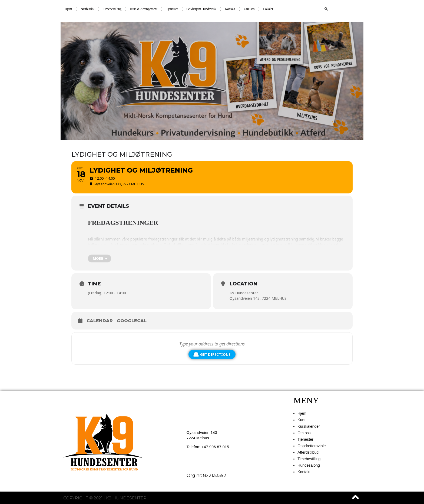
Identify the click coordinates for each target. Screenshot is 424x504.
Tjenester (172, 9)
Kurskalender (309, 426)
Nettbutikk (87, 9)
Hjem (68, 9)
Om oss (249, 9)
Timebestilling (112, 9)
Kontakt (230, 9)
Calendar (100, 321)
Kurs (301, 420)
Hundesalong (309, 465)
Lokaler (268, 9)
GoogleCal (132, 321)
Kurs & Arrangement (144, 9)
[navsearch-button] (326, 9)
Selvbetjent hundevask (201, 9)
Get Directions (212, 355)
